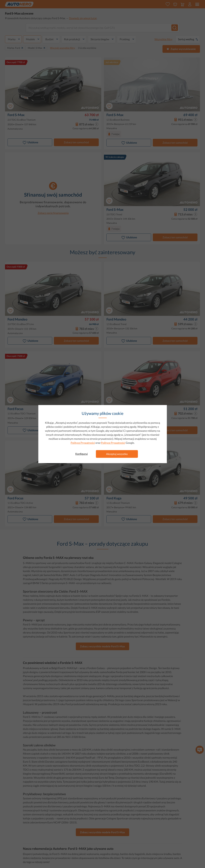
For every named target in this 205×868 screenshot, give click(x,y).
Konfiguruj (81, 454)
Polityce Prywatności (83, 443)
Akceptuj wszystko (117, 454)
